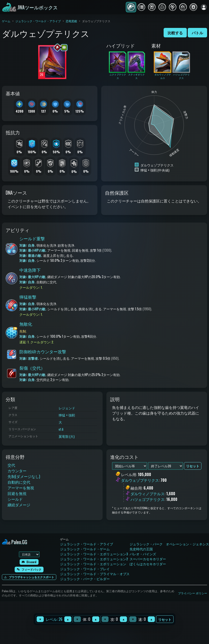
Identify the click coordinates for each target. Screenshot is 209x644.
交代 (11, 465)
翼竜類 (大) (67, 436)
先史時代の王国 (141, 549)
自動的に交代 (19, 482)
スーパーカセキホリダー (148, 559)
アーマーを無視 (21, 488)
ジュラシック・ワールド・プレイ (85, 569)
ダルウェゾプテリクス (140, 480)
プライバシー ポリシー (193, 593)
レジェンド (67, 408)
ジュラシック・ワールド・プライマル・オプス (95, 574)
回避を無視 (17, 493)
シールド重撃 (32, 238)
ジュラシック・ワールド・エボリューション (93, 564)
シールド (15, 499)
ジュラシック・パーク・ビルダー (85, 579)
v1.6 (61, 429)
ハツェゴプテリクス (148, 499)
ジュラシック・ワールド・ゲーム (85, 549)
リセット (165, 619)
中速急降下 (30, 270)
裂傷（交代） (32, 368)
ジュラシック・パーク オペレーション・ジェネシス (169, 544)
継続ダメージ (19, 505)
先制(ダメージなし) (24, 476)
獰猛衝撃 (28, 297)
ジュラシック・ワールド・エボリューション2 (94, 559)
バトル (197, 33)
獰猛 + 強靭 (67, 415)
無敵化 (26, 324)
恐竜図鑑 (71, 21)
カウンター (17, 471)
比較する (175, 33)
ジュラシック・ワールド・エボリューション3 (94, 554)
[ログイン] (204, 7)
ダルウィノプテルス (148, 494)
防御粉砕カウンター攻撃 (43, 351)
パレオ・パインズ (143, 554)
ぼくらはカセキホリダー (148, 564)
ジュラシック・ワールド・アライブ (38, 21)
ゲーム (6, 21)
